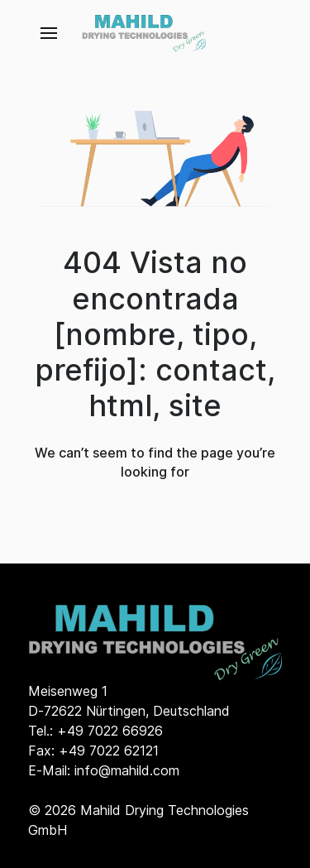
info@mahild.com (127, 770)
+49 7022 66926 (110, 731)
